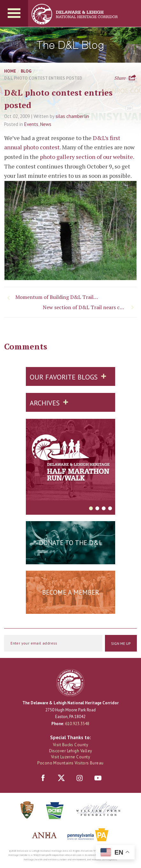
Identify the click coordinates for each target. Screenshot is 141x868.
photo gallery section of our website (86, 157)
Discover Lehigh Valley (71, 751)
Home (10, 71)
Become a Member (71, 592)
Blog (26, 71)
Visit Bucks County (70, 745)
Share (120, 77)
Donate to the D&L (71, 543)
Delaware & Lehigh (70, 683)
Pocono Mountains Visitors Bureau (70, 763)
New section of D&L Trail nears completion (90, 307)
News (46, 124)
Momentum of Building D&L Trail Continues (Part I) (58, 297)
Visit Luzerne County (70, 757)
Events (31, 124)
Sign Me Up (121, 643)
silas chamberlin (72, 116)
